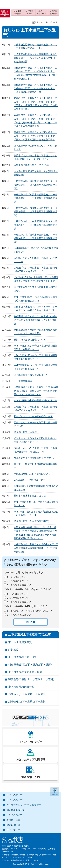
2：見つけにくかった (18, 581)
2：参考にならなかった (41, 611)
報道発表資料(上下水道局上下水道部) (30, 665)
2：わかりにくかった (18, 598)
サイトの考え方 (14, 800)
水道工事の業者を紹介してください (32, 165)
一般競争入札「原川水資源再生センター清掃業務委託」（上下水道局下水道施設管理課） (35, 185)
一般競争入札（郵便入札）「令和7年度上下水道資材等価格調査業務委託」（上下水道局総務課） (36, 548)
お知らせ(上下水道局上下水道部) (27, 694)
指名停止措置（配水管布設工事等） (32, 521)
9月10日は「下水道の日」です (29, 480)
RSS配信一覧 (13, 825)
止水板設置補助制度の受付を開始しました (35, 400)
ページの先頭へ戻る (55, 792)
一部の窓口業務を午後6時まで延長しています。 (21, 860)
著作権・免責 (13, 820)
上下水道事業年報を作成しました (31, 375)
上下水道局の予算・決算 (23, 657)
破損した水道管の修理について (30, 340)
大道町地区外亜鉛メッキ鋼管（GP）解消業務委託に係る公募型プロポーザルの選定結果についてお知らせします (36, 391)
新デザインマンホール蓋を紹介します (33, 416)
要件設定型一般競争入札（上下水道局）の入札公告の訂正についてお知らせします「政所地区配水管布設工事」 (35, 88)
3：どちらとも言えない (19, 585)
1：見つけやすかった (18, 577)
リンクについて (14, 815)
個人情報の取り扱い (17, 810)
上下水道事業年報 (23, 381)
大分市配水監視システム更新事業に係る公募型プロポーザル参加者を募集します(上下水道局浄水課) (36, 58)
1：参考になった (15, 611)
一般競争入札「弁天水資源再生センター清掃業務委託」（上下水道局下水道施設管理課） (35, 198)
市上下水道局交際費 (20, 642)
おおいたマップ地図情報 (31, 759)
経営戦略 (14, 650)
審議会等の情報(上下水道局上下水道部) (31, 679)
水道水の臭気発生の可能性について (32, 474)
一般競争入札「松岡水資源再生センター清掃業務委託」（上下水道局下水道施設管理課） (35, 212)
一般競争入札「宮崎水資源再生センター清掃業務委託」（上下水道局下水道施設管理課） (35, 238)
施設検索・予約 (31, 777)
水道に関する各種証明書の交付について (34, 458)
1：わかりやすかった (18, 594)
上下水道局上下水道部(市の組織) (30, 634)
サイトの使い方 (14, 795)
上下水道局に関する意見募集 (25, 672)
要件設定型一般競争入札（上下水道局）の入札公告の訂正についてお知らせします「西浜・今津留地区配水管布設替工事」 (35, 136)
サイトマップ (13, 830)
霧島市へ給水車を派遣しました (30, 496)
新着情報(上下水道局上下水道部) (27, 702)
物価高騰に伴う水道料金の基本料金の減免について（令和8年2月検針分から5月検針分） (35, 320)
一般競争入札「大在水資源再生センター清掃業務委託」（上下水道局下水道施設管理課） (35, 225)
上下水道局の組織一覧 (21, 687)
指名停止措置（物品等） (26, 432)
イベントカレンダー (31, 742)
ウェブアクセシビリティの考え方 (24, 805)
